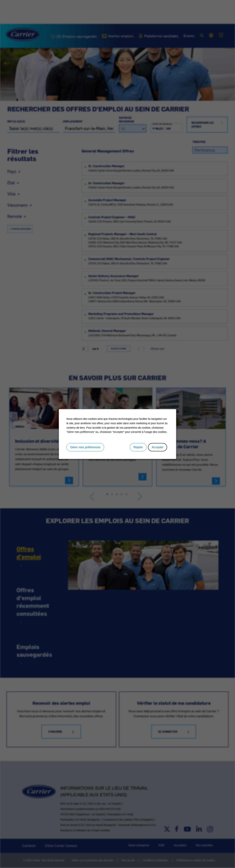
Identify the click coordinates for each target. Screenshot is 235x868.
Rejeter (138, 447)
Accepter (158, 447)
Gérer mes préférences (85, 447)
